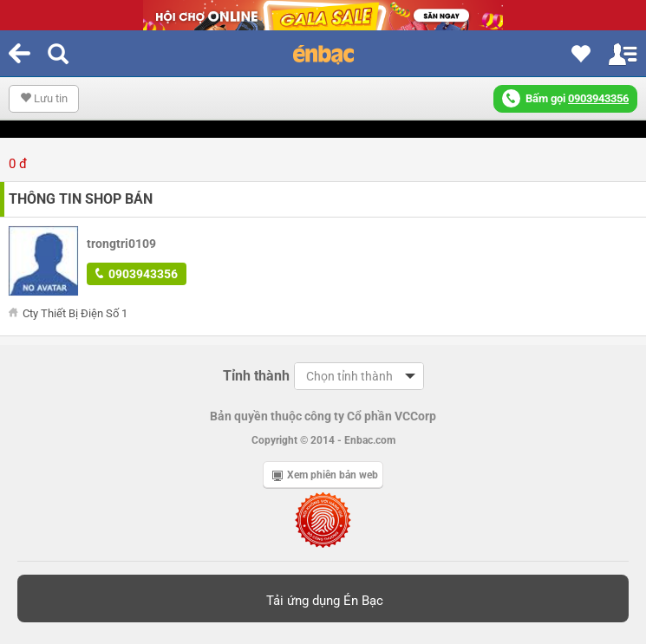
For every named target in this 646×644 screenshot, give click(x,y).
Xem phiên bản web (325, 475)
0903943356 (137, 274)
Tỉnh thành (256, 376)
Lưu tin (44, 98)
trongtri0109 (121, 244)
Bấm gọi (565, 98)
